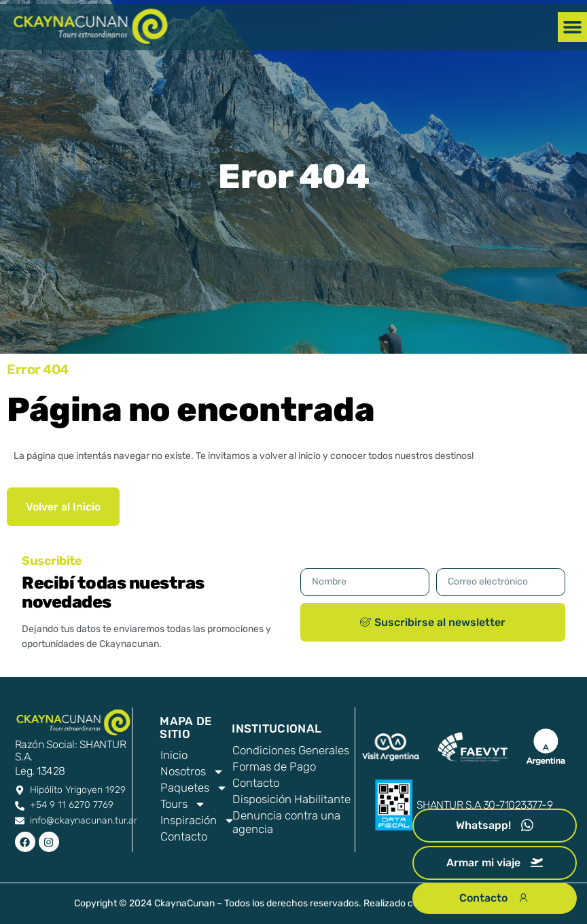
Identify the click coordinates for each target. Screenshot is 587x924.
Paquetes (190, 788)
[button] (573, 27)
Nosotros (190, 771)
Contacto (256, 783)
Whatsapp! (495, 825)
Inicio (174, 755)
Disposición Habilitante (291, 799)
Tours (183, 804)
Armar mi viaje (495, 863)
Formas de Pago (274, 766)
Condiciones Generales (291, 750)
